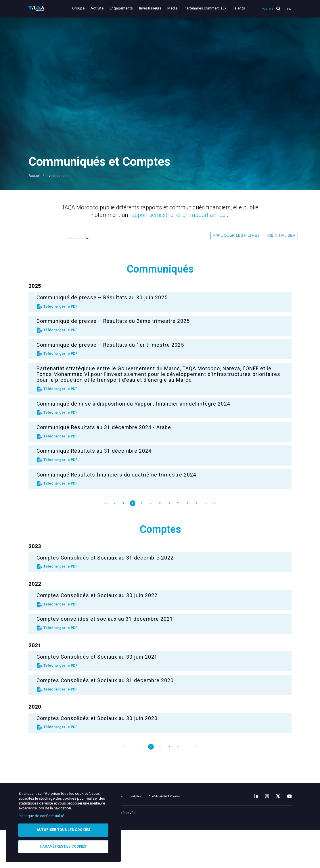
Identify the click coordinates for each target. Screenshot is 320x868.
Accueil (35, 176)
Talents (239, 8)
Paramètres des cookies (63, 846)
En (289, 9)
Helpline (168, 812)
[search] (278, 9)
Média (175, 8)
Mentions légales (137, 812)
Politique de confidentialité (41, 815)
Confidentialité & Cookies (207, 812)
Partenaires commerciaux (207, 8)
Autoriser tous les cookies (63, 829)
